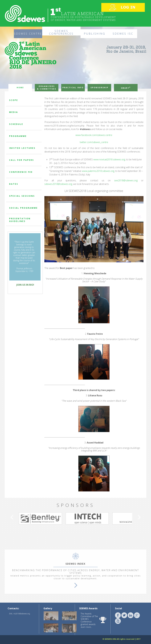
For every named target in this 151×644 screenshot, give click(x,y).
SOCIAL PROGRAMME (23, 208)
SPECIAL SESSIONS (22, 196)
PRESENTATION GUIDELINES (20, 220)
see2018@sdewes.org (126, 180)
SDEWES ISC (123, 34)
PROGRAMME (18, 136)
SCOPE (14, 100)
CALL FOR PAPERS (22, 160)
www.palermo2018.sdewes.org (98, 171)
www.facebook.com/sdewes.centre (94, 135)
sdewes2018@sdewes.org (58, 184)
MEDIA (14, 112)
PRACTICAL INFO (73, 88)
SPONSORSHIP (99, 88)
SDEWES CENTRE (28, 34)
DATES (14, 184)
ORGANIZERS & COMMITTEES (47, 88)
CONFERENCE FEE (21, 172)
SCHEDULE (16, 124)
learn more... (86, 627)
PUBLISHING (95, 34)
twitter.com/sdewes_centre (94, 142)
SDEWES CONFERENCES (61, 32)
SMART (126, 88)
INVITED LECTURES (22, 148)
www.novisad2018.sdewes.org (109, 159)
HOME (20, 88)
